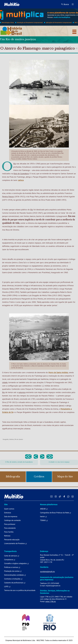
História (12, 439)
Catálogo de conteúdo (12, 520)
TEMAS (44, 520)
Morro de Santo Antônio (58, 372)
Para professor (10, 524)
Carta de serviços (12, 556)
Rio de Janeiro (19, 439)
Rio (15, 164)
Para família (9, 532)
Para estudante (10, 528)
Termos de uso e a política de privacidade (20, 590)
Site (6, 504)
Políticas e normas (12, 567)
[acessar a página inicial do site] (12, 4)
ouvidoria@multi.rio (47, 572)
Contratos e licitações (13, 579)
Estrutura (8, 513)
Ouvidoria (44, 567)
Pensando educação (12, 540)
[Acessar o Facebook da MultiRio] (64, 496)
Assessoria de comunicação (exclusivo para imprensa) (57, 578)
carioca (21, 180)
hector (43, 517)
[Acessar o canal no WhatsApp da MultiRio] (68, 496)
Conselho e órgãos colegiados (17, 564)
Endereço (44, 551)
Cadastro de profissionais (15, 583)
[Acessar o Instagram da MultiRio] (56, 496)
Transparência (10, 551)
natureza (22, 392)
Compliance (10, 560)
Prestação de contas (13, 571)
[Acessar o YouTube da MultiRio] (51, 496)
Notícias (7, 536)
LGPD (7, 587)
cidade (5, 382)
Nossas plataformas (49, 504)
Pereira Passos (8, 197)
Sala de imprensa (11, 517)
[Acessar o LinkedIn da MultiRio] (73, 496)
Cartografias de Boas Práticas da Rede (56, 513)
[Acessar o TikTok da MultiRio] (60, 496)
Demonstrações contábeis (15, 575)
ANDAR (44, 509)
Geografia (5, 439)
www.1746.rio (51, 602)
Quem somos (9, 509)
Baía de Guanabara (21, 174)
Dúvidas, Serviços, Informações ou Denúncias (55, 592)
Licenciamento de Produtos (16, 544)
